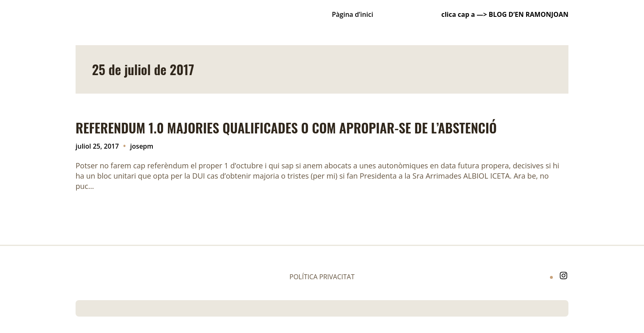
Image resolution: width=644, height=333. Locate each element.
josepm (142, 146)
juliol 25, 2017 (97, 146)
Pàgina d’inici (353, 14)
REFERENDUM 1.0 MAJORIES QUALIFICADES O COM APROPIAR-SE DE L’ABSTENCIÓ (286, 128)
